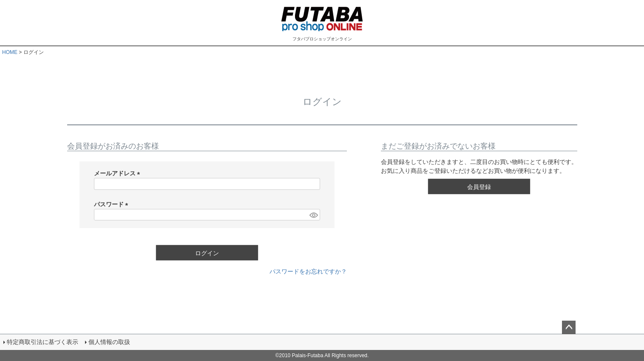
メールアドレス (119, 173)
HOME (10, 52)
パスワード (113, 204)
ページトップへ (569, 327)
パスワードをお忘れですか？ (308, 271)
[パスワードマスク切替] (313, 215)
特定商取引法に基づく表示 (43, 342)
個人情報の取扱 (109, 342)
